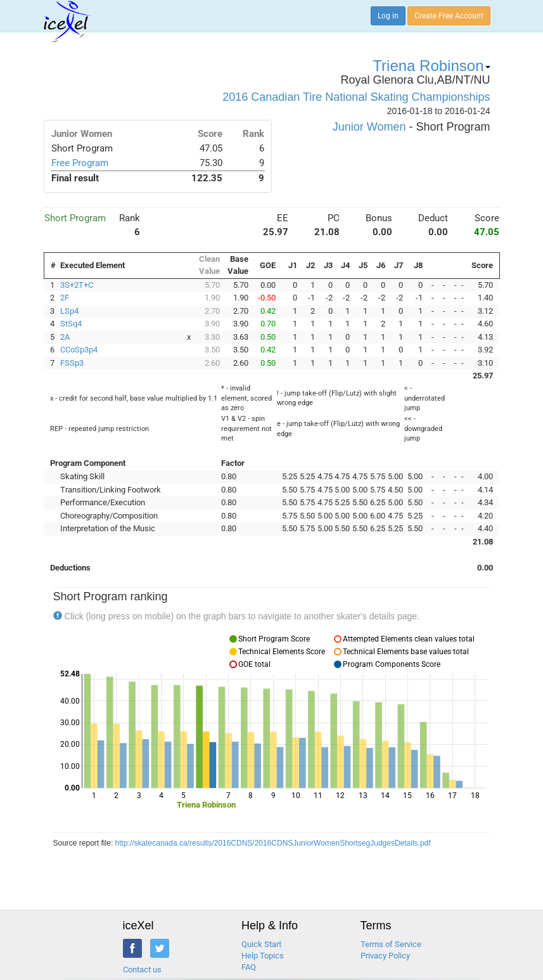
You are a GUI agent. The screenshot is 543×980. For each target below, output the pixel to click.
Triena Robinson (431, 66)
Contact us (142, 970)
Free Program (80, 163)
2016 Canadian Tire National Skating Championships (356, 97)
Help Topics (263, 956)
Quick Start (261, 944)
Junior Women (369, 127)
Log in (388, 16)
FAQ (249, 967)
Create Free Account (449, 16)
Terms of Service (391, 944)
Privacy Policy (385, 956)
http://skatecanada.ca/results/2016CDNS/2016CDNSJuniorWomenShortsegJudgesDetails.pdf (273, 843)
